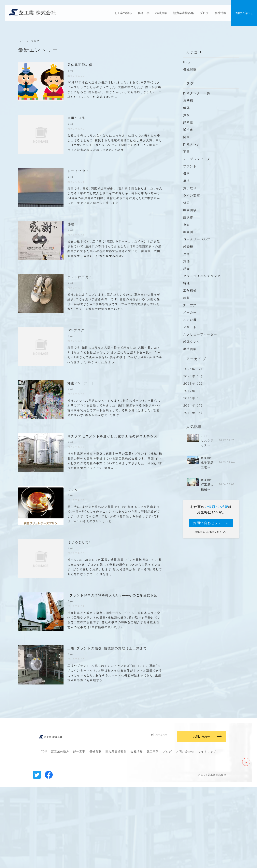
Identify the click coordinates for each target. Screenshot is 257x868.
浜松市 (188, 130)
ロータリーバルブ (197, 239)
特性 (187, 283)
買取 (187, 115)
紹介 (187, 268)
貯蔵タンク (192, 144)
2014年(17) (193, 405)
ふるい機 (190, 320)
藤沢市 (188, 217)
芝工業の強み (60, 832)
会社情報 (137, 832)
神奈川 (188, 232)
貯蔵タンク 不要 (199, 93)
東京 (187, 225)
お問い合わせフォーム (211, 524)
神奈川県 (190, 210)
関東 (187, 137)
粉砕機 (188, 247)
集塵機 (188, 100)
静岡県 (188, 122)
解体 (187, 108)
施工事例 (153, 832)
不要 (187, 152)
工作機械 (190, 290)
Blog (187, 62)
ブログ (167, 832)
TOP (21, 41)
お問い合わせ (185, 832)
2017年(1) (192, 391)
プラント (190, 166)
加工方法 (190, 305)
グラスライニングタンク (202, 276)
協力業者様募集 (116, 832)
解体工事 (79, 832)
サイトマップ (207, 832)
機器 (187, 173)
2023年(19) (193, 376)
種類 (187, 298)
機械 (187, 181)
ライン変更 (192, 195)
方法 (187, 261)
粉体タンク (192, 342)
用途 (187, 254)
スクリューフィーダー (200, 334)
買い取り (190, 188)
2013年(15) (193, 413)
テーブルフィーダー (199, 159)
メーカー (190, 312)
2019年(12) (193, 383)
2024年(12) (193, 369)
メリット (190, 327)
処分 (187, 203)
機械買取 (190, 69)
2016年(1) (192, 398)
